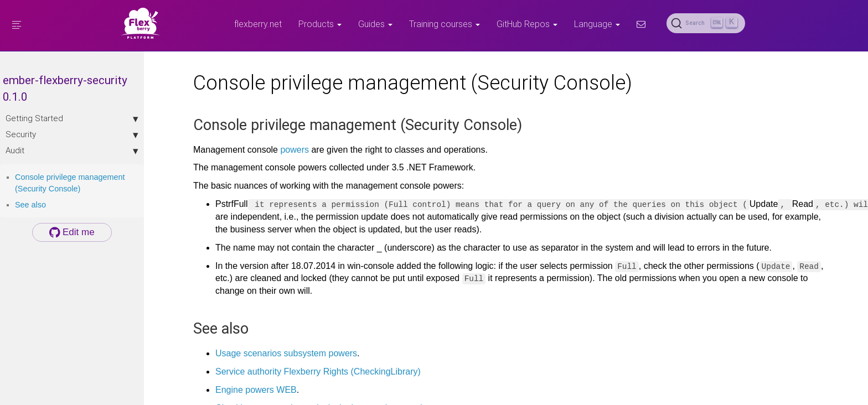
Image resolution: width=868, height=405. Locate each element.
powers (294, 150)
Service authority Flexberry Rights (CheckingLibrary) (318, 372)
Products (320, 24)
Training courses (445, 24)
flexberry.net (258, 24)
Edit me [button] (72, 232)
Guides (375, 24)
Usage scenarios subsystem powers (286, 353)
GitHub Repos (527, 24)
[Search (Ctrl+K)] (706, 23)
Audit (72, 150)
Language (597, 24)
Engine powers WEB (256, 390)
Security (72, 134)
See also (30, 205)
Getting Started (72, 118)
